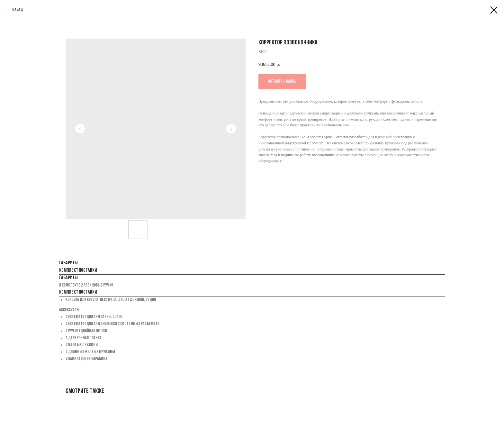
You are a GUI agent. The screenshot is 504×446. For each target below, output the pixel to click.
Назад (18, 10)
